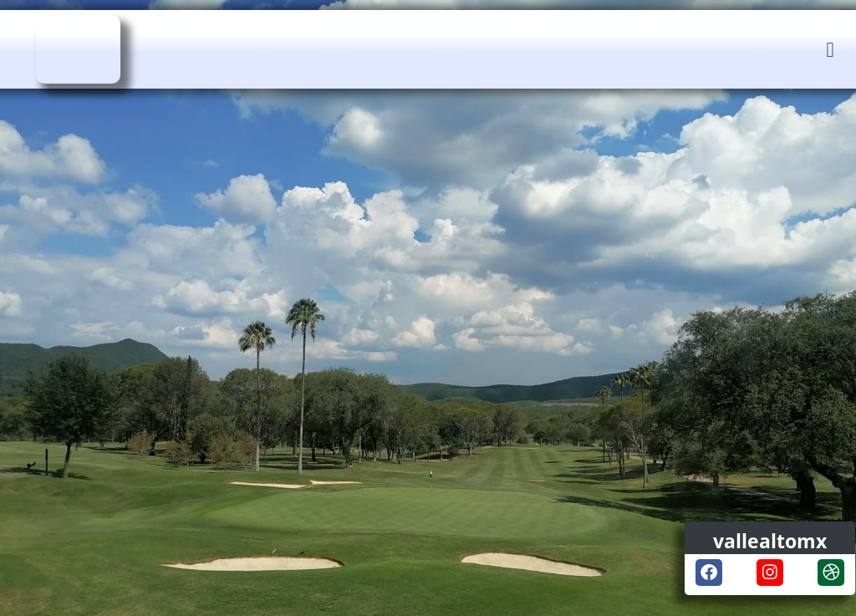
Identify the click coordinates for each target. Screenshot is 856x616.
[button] (830, 50)
